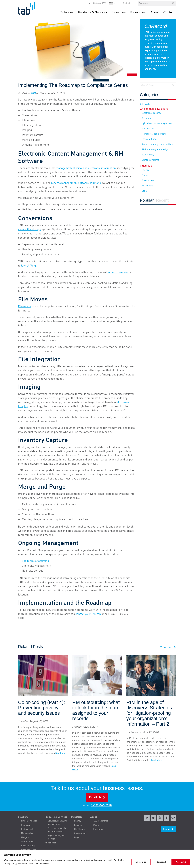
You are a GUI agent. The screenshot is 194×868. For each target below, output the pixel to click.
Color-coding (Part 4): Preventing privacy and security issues (42, 708)
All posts (145, 104)
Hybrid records (29, 850)
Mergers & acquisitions (154, 134)
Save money (148, 155)
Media (96, 825)
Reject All (161, 862)
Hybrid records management (157, 124)
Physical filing (149, 139)
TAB (33, 93)
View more (168, 647)
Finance (146, 175)
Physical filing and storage (56, 837)
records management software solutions (76, 183)
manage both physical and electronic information (86, 168)
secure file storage (30, 230)
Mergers (25, 837)
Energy (145, 170)
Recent (162, 200)
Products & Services (93, 12)
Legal (144, 191)
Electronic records (151, 113)
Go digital (146, 118)
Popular (147, 200)
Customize (141, 862)
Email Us (95, 798)
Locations (98, 829)
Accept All (181, 862)
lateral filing (29, 266)
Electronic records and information (57, 830)
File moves (25, 307)
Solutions (67, 12)
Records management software (158, 144)
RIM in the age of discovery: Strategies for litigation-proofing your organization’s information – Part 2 (149, 713)
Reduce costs (28, 829)
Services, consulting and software (58, 823)
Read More (61, 753)
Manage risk (148, 129)
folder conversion (118, 272)
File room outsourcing (35, 561)
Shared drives (28, 842)
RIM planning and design (155, 150)
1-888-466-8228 (99, 3)
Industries (119, 12)
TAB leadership (101, 821)
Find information (29, 821)
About (155, 12)
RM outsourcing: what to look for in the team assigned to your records (96, 710)
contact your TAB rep (88, 614)
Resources (138, 12)
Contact (126, 3)
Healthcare (147, 186)
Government (148, 181)
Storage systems (150, 160)
